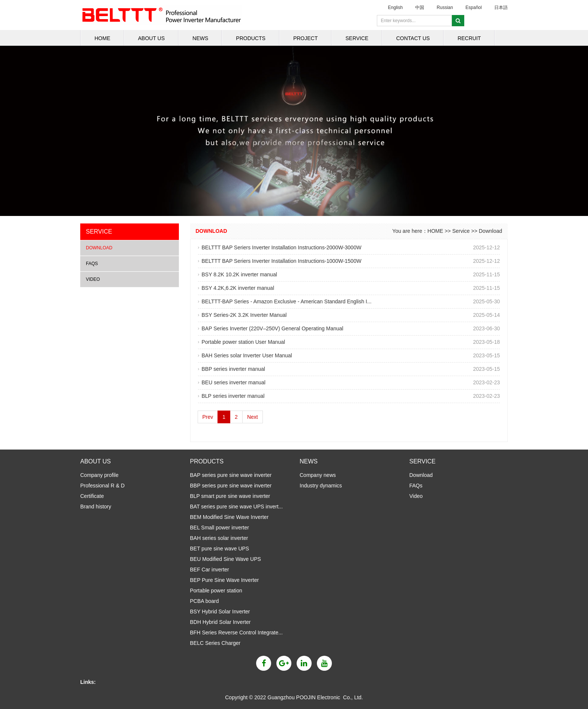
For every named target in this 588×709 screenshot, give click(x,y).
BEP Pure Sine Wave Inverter (225, 580)
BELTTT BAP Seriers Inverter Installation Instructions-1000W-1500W (282, 261)
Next (253, 417)
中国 (420, 7)
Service (357, 38)
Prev (208, 417)
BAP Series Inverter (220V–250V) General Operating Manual (273, 328)
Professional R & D (102, 486)
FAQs (92, 264)
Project (305, 38)
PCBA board (205, 601)
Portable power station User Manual (244, 342)
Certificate (92, 496)
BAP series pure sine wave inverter (231, 475)
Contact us (413, 38)
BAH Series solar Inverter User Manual (247, 355)
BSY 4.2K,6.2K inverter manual (238, 288)
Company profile (99, 475)
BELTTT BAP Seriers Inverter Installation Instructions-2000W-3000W (282, 247)
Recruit (469, 38)
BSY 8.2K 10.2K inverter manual (239, 274)
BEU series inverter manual (234, 382)
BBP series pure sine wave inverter (231, 486)
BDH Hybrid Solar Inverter (220, 622)
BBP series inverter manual (233, 369)
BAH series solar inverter (219, 538)
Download (99, 248)
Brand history (96, 507)
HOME (102, 38)
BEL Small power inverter (220, 528)
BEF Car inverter (210, 570)
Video (93, 279)
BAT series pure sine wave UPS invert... (237, 507)
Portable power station (216, 591)
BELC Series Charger (215, 643)
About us (151, 38)
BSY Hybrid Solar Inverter (220, 612)
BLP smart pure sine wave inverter (230, 496)
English (395, 7)
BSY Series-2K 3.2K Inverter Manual (244, 315)
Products (251, 38)
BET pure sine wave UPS (220, 549)
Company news (318, 475)
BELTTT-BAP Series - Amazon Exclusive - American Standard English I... (287, 301)
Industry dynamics (321, 486)
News (200, 38)
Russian (445, 7)
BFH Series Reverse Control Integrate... (236, 633)
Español (473, 7)
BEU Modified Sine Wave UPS (226, 559)
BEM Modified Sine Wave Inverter (229, 517)
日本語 (501, 7)
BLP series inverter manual (233, 396)
